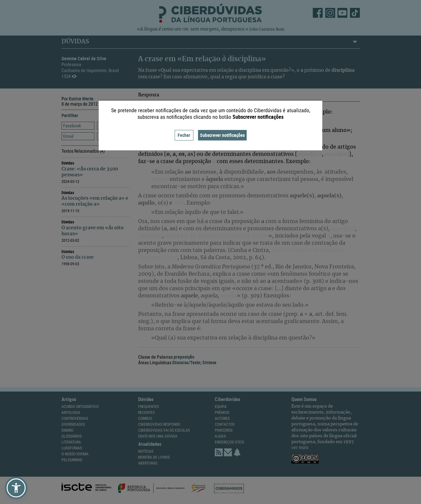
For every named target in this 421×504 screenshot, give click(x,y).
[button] (16, 488)
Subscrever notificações (222, 135)
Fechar (184, 135)
